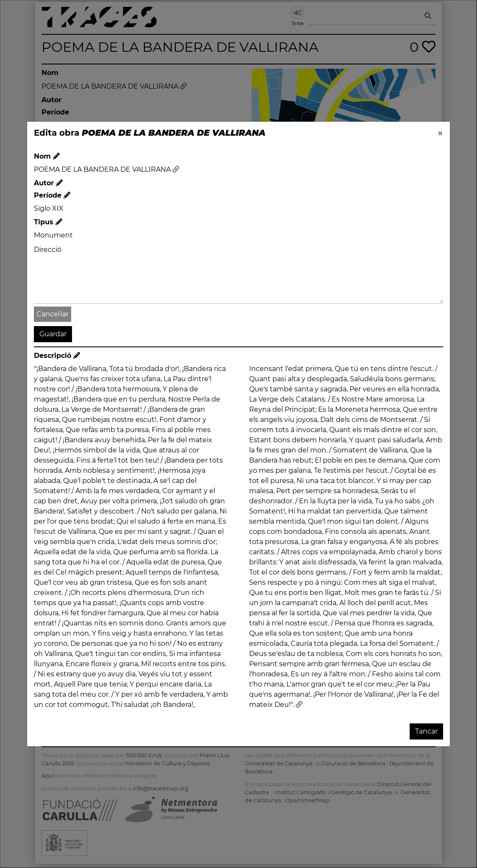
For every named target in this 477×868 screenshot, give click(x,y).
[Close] (440, 134)
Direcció (48, 250)
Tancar (426, 731)
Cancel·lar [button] (53, 314)
